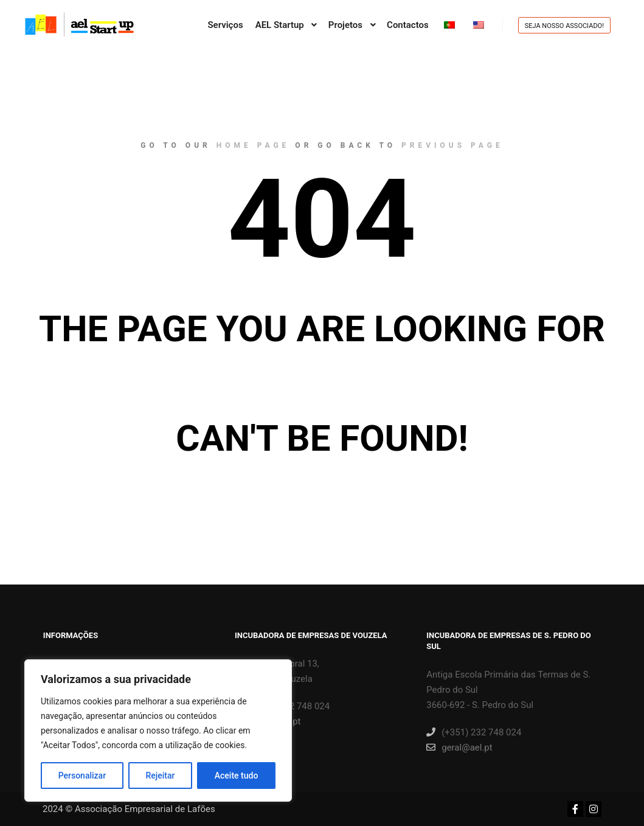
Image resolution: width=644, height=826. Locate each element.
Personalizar (82, 776)
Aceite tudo (237, 776)
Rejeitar (160, 776)
